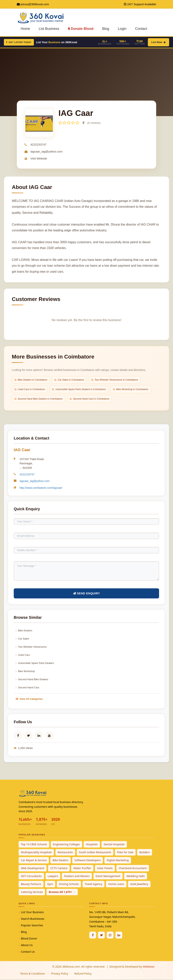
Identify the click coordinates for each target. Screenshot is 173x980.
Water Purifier (82, 869)
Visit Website (39, 158)
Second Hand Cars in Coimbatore (93, 399)
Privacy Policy (60, 974)
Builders (145, 853)
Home (25, 29)
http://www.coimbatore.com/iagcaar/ (41, 488)
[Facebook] (93, 936)
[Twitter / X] (101, 936)
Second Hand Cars (27, 688)
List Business (49, 29)
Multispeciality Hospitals (36, 853)
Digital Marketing (118, 861)
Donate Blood (81, 29)
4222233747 (38, 144)
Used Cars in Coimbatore (30, 390)
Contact (141, 29)
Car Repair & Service (34, 861)
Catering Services (32, 893)
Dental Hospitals (114, 845)
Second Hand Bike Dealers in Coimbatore (40, 399)
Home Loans (116, 885)
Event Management (108, 877)
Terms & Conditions (33, 974)
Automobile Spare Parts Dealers (35, 664)
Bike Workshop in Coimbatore (136, 390)
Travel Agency (94, 885)
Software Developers (88, 861)
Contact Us (28, 952)
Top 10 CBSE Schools (34, 845)
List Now (158, 42)
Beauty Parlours (31, 885)
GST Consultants (31, 877)
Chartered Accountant (133, 869)
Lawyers (53, 877)
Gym (50, 885)
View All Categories (29, 699)
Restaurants (65, 853)
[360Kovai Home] (41, 18)
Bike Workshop (25, 672)
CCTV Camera (59, 869)
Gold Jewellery (139, 885)
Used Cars (23, 655)
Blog (106, 29)
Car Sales (22, 639)
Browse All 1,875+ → (62, 893)
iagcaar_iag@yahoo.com (46, 151)
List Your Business (32, 913)
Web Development (33, 869)
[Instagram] (110, 936)
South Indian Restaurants (95, 853)
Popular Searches (32, 926)
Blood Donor (29, 939)
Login (122, 29)
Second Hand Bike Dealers (32, 680)
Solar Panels (105, 869)
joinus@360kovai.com (35, 4)
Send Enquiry (86, 594)
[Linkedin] (119, 936)
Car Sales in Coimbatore (72, 380)
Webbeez (149, 967)
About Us (27, 946)
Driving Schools (69, 885)
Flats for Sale (125, 853)
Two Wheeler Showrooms (31, 647)
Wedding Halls (136, 877)
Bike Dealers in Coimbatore (32, 380)
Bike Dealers (24, 631)
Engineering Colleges (66, 845)
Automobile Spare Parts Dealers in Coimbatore (82, 390)
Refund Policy (83, 974)
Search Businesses (33, 919)
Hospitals (92, 845)
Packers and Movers (77, 877)
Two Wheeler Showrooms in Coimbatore (119, 380)
